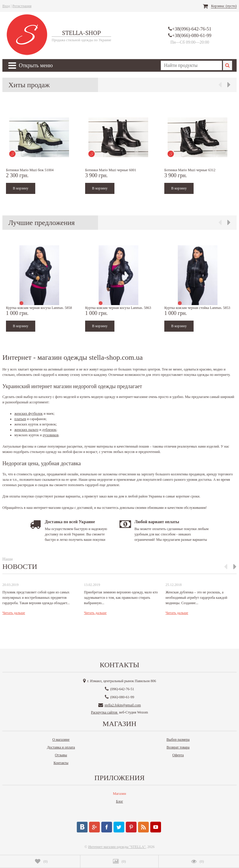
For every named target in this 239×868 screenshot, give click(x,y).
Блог (119, 801)
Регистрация (22, 6)
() (41, 861)
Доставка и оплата (61, 747)
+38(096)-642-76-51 (192, 29)
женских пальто (26, 430)
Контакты (61, 763)
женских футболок (29, 414)
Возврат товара (178, 747)
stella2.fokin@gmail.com (123, 705)
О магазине (61, 740)
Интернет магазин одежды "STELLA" (117, 847)
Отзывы (61, 755)
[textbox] (191, 65)
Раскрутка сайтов (105, 712)
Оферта (178, 755)
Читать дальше (14, 613)
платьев (20, 419)
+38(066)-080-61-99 (192, 35)
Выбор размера (178, 740)
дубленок (49, 430)
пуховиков (51, 435)
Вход (6, 6)
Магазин (119, 794)
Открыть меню (31, 65)
